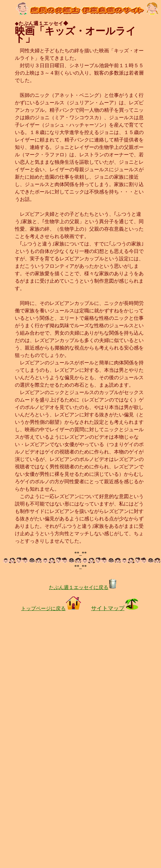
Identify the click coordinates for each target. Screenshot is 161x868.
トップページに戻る (51, 608)
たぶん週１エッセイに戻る (83, 587)
